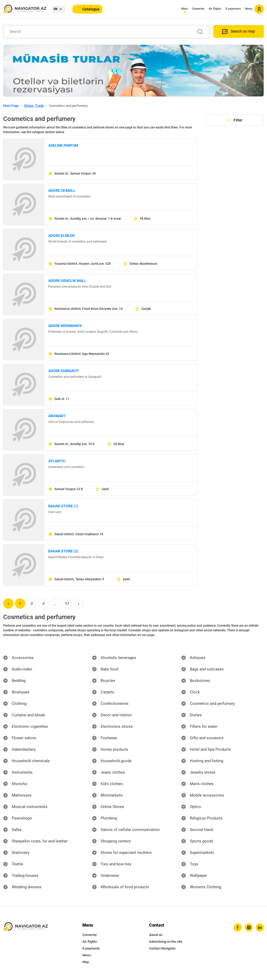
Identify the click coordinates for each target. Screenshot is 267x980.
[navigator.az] (26, 927)
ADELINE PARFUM (63, 145)
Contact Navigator (162, 948)
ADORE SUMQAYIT (64, 371)
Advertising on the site (166, 942)
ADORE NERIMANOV (65, 326)
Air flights (215, 9)
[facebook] (235, 928)
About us (156, 935)
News (249, 9)
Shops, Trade (34, 106)
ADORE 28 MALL (62, 190)
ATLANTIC (57, 461)
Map (86, 962)
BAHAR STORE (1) (63, 506)
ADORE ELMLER (61, 236)
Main (184, 9)
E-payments (233, 9)
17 (67, 603)
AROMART (57, 416)
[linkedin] (259, 928)
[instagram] (247, 928)
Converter (198, 9)
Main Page (11, 106)
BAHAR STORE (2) (63, 551)
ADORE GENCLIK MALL (67, 281)
